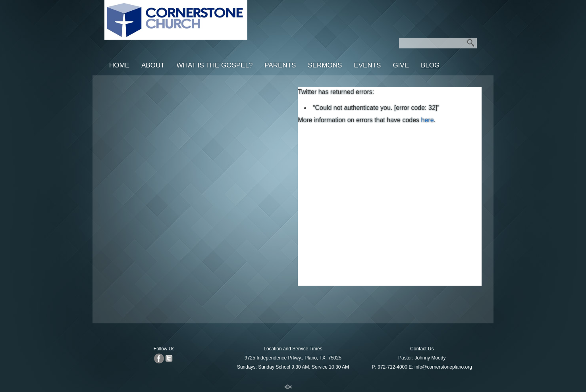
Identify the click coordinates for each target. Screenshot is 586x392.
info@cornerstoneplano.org (443, 367)
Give (401, 65)
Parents (280, 65)
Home (119, 65)
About (153, 65)
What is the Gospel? (215, 65)
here (428, 120)
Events (367, 65)
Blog (430, 65)
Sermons (325, 65)
